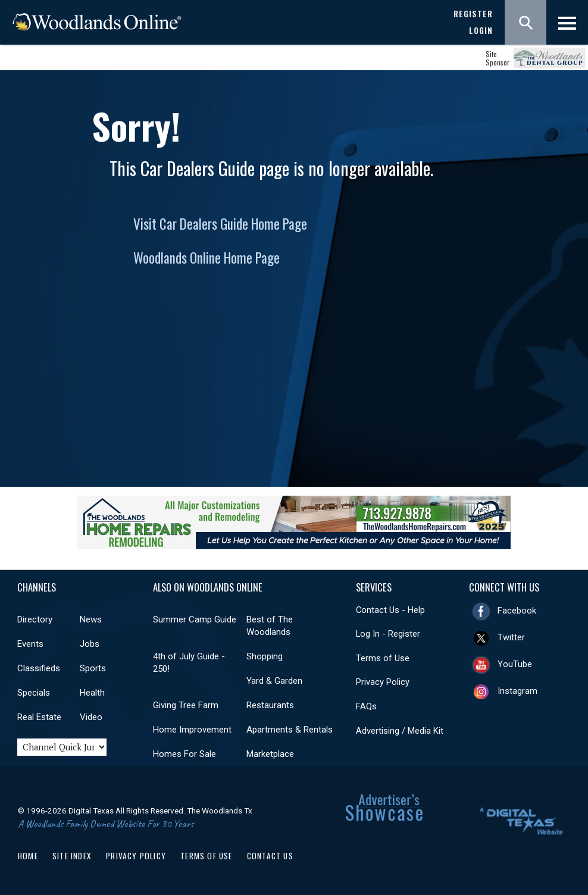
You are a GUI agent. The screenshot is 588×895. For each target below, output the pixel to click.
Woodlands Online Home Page (207, 258)
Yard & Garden (274, 681)
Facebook (517, 611)
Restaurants (270, 705)
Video (91, 717)
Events (30, 644)
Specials (34, 693)
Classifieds (39, 668)
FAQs (366, 706)
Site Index (72, 856)
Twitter (511, 637)
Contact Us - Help (390, 610)
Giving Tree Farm (186, 705)
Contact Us (270, 856)
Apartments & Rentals (290, 730)
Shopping (265, 656)
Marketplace (270, 754)
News (91, 619)
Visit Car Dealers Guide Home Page (220, 224)
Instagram (517, 691)
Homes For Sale (184, 754)
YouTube (515, 664)
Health (92, 693)
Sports (93, 668)
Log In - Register (388, 634)
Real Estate (39, 717)
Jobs (90, 644)
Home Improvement (192, 730)
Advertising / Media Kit (400, 731)
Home (28, 856)
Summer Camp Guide (195, 619)
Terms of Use (383, 658)
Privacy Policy (383, 682)
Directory (35, 619)
